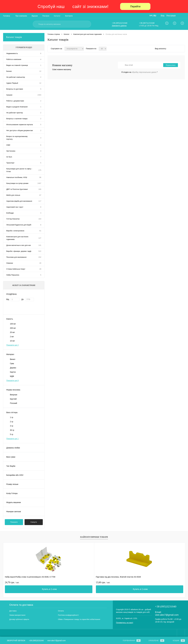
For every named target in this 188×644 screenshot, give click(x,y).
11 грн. (101, 582)
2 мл (12, 337)
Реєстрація (171, 15)
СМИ (8, 145)
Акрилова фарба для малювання (19, 201)
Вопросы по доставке (15, 89)
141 (40, 245)
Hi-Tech (9, 157)
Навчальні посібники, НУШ (17, 177)
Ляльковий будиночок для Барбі (19, 225)
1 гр (12, 417)
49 (40, 263)
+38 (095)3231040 (120, 23)
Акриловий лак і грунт (15, 207)
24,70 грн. (12, 582)
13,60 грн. (58, 582)
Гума (12, 363)
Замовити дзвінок (119, 26)
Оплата (61, 611)
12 (40, 71)
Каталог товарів (24, 37)
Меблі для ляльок (13, 195)
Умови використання (17, 615)
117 (40, 201)
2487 (39, 183)
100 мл (13, 324)
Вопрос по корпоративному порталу (17, 138)
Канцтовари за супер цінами (17, 183)
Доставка (13, 611)
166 (40, 189)
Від (8, 299)
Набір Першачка (13, 275)
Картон (13, 372)
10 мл (12, 341)
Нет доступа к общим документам (20, 130)
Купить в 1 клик (27, 589)
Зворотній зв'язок (14, 641)
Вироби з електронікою (15, 231)
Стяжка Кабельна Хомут (16, 269)
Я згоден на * (140, 72)
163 (40, 219)
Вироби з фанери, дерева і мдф (19, 251)
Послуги (46, 16)
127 (40, 238)
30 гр (12, 430)
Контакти (69, 16)
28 (40, 269)
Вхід (162, 15)
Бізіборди (10, 213)
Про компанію (21, 16)
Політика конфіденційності (68, 615)
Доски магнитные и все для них (19, 245)
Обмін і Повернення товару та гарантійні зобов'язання (79, 619)
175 (40, 170)
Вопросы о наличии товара (17, 119)
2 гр (12, 422)
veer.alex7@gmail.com (167, 615)
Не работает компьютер (16, 77)
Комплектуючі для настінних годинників (17, 238)
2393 (39, 95)
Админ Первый (12, 83)
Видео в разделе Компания (17, 107)
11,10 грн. (148, 582)
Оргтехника (11, 151)
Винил (13, 359)
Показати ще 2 (12, 345)
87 (40, 195)
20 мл (12, 332)
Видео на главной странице (17, 65)
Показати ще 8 (12, 380)
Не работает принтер (15, 113)
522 (40, 251)
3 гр (12, 426)
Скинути (34, 522)
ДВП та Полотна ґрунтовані (17, 189)
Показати (14, 522)
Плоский (14, 403)
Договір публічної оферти (19, 619)
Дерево (13, 368)
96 (40, 177)
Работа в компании (14, 59)
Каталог (57, 16)
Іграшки (9, 95)
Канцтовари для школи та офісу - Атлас (19, 170)
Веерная (14, 395)
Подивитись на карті (125, 623)
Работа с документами (15, 101)
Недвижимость (12, 53)
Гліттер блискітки (13, 219)
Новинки (10, 263)
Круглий (13, 399)
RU (155, 15)
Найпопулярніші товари (94, 537)
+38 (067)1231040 (147, 23)
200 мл (13, 328)
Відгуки (35, 16)
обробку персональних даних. (144, 72)
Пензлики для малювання (16, 257)
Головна (7, 16)
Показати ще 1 (12, 439)
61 (40, 231)
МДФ (12, 376)
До (23, 299)
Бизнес (9, 71)
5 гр (12, 434)
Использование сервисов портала (20, 125)
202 (40, 257)
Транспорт (10, 163)
